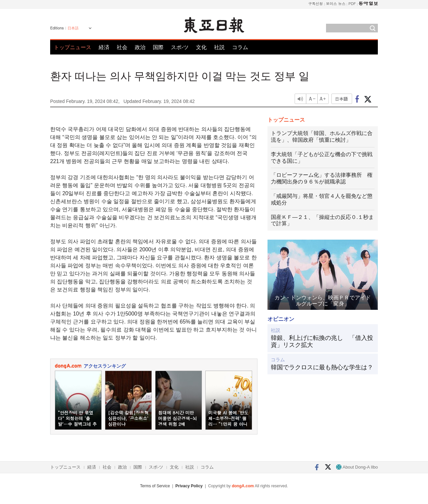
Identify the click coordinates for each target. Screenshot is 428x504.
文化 (201, 47)
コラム (240, 47)
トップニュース (73, 47)
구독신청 (316, 4)
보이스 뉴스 (336, 4)
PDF (352, 4)
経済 (104, 47)
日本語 (73, 28)
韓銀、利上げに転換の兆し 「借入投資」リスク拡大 (322, 342)
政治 (140, 47)
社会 (122, 47)
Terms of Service (155, 486)
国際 (158, 47)
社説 (219, 47)
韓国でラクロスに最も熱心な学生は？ (322, 367)
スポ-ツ (180, 47)
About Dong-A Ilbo (357, 467)
